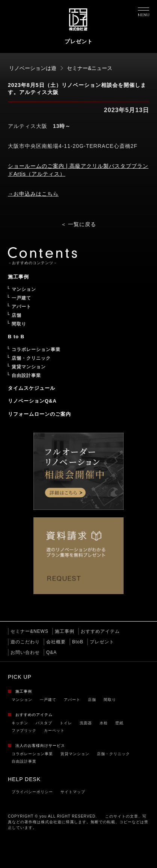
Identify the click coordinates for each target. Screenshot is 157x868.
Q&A (51, 652)
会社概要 (56, 642)
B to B (16, 337)
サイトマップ (73, 792)
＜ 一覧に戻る (79, 224)
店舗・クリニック (113, 754)
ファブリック (24, 730)
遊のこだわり (25, 642)
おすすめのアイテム (34, 715)
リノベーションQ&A (32, 401)
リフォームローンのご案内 (39, 414)
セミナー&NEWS (29, 631)
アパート (72, 700)
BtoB (78, 642)
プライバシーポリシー (32, 792)
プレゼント (102, 642)
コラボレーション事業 (32, 754)
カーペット (54, 730)
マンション (22, 700)
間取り (110, 700)
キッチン (20, 723)
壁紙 (119, 723)
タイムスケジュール (32, 388)
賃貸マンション (75, 754)
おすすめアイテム (100, 631)
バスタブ (44, 723)
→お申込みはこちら (33, 194)
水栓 (104, 723)
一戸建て (48, 700)
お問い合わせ (25, 652)
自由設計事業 (24, 761)
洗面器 (86, 723)
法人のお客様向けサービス (40, 746)
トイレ (66, 723)
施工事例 (65, 631)
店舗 (92, 700)
